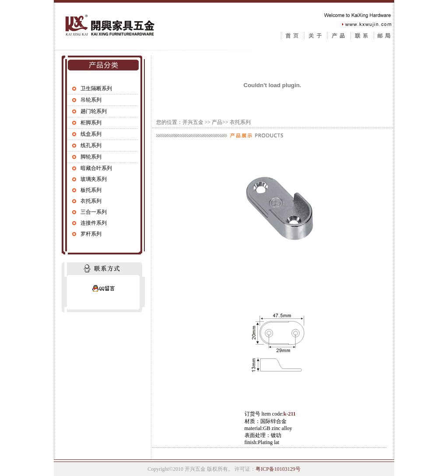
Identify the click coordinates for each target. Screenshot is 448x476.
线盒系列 (91, 134)
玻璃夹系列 (94, 179)
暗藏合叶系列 (96, 168)
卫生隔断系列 (96, 88)
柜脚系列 (91, 123)
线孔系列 (91, 145)
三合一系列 (94, 212)
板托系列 (91, 190)
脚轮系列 (91, 157)
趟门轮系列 (94, 111)
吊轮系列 (91, 100)
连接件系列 (94, 223)
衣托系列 (91, 201)
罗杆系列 (91, 234)
